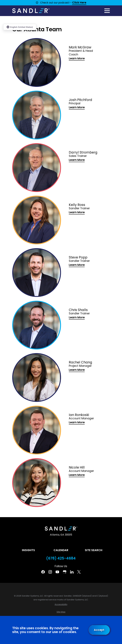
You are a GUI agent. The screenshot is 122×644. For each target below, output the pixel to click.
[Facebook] (43, 572)
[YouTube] (57, 572)
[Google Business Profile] (65, 572)
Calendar (61, 550)
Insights (28, 550)
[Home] (31, 11)
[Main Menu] (107, 11)
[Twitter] (79, 572)
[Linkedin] (72, 572)
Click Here (79, 3)
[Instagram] (50, 572)
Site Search (94, 550)
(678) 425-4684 (61, 558)
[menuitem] (61, 604)
